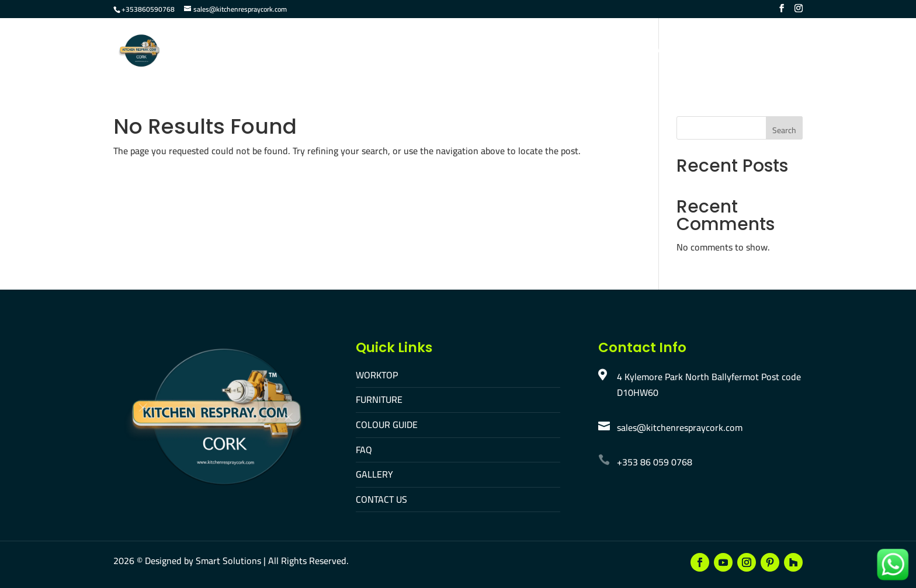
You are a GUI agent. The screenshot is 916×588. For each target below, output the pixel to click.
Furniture (435, 52)
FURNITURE (379, 399)
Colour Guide (505, 52)
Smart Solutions (228, 561)
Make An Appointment (752, 52)
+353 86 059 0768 (655, 462)
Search (784, 130)
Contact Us (661, 52)
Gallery (601, 52)
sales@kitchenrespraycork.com (680, 427)
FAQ (559, 52)
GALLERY (374, 474)
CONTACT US (381, 499)
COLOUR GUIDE (387, 425)
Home (327, 52)
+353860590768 (148, 9)
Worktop (376, 52)
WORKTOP (377, 375)
